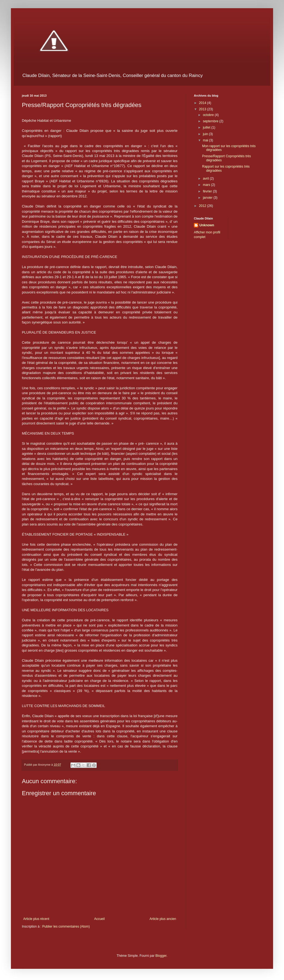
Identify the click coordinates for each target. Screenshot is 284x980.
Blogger (161, 956)
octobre (209, 115)
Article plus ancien (163, 919)
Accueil (100, 919)
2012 (203, 206)
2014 (203, 103)
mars (207, 185)
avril (206, 179)
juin (206, 134)
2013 (203, 109)
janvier (208, 198)
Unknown (207, 225)
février (208, 191)
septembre (211, 121)
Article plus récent (36, 919)
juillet (207, 127)
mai (206, 140)
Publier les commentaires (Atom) (66, 926)
